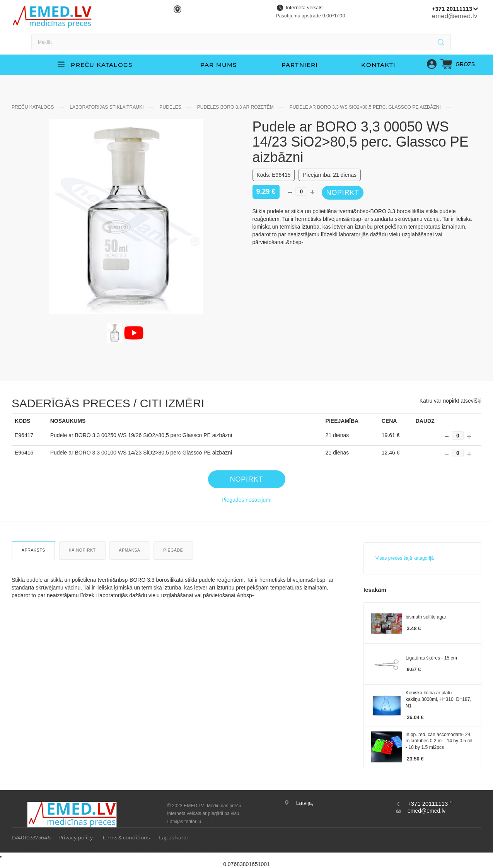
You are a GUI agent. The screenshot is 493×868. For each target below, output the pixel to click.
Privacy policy (76, 837)
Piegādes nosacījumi (246, 508)
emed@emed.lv (455, 16)
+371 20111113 (452, 9)
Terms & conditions (126, 837)
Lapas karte (174, 837)
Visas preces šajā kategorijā (405, 567)
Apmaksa (130, 559)
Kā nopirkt (82, 559)
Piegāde (173, 559)
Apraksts (33, 559)
